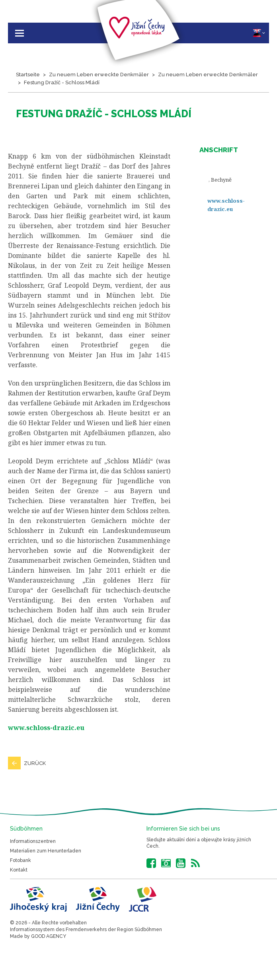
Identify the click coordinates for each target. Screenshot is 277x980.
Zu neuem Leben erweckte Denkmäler (99, 75)
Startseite (28, 75)
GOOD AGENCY (49, 936)
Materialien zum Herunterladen (46, 851)
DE (259, 33)
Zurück (35, 763)
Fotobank (20, 860)
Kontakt (19, 870)
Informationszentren (33, 841)
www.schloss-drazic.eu (226, 205)
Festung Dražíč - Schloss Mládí (62, 82)
